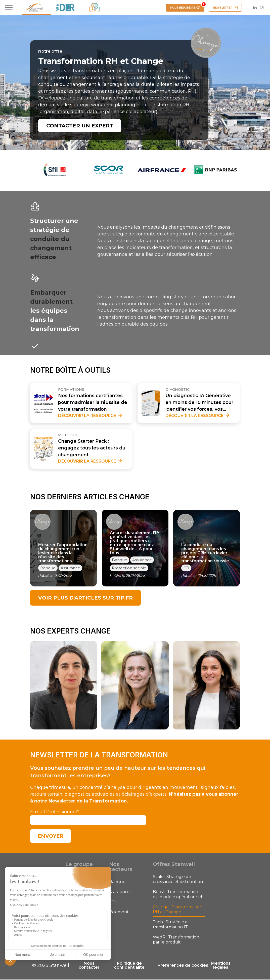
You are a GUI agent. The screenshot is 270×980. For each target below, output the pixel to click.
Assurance (119, 892)
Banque (117, 882)
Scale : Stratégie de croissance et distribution (178, 880)
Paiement (119, 912)
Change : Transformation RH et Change (178, 910)
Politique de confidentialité (128, 966)
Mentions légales (221, 966)
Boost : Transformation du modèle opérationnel (177, 895)
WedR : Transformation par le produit (176, 940)
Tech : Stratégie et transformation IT (171, 925)
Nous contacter (89, 966)
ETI (112, 902)
